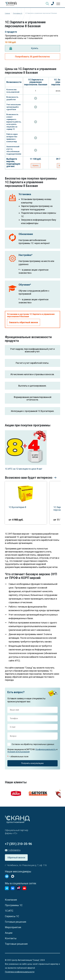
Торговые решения (16, 944)
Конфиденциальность (46, 749)
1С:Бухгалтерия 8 (17, 507)
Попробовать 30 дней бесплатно (32, 57)
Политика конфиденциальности (20, 972)
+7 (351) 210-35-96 (18, 844)
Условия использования (18, 752)
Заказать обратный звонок (24, 322)
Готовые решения (16, 922)
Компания (11, 900)
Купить (35, 48)
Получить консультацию (32, 763)
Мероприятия (13, 927)
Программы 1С (14, 905)
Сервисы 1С (12, 916)
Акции (9, 933)
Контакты (11, 938)
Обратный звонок (16, 858)
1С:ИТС (9, 911)
